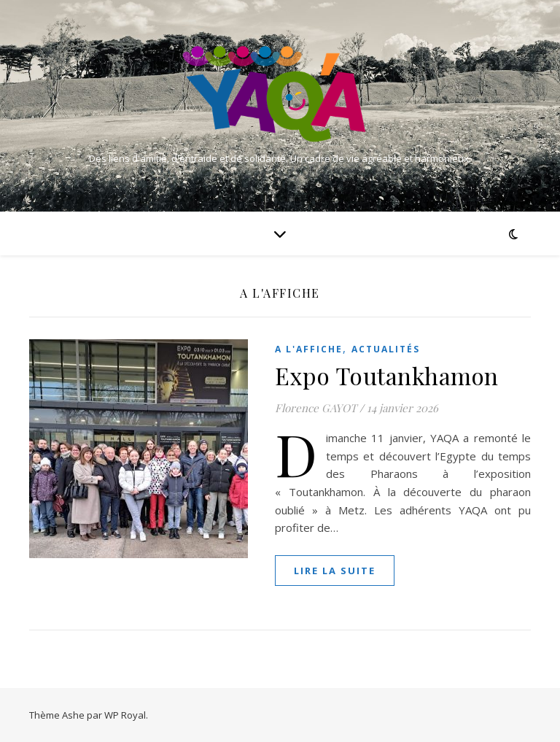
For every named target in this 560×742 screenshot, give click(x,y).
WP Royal (125, 715)
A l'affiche (309, 349)
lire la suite (335, 571)
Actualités (386, 349)
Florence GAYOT (316, 408)
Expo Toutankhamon (387, 375)
